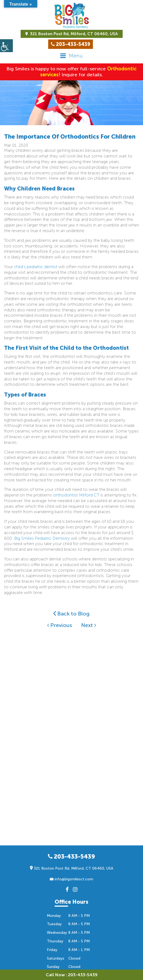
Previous (60, 625)
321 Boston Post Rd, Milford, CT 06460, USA (72, 34)
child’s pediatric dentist (36, 267)
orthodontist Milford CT (76, 495)
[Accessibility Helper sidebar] (6, 46)
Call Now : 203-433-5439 (72, 975)
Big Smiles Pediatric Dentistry (42, 538)
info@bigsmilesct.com (71, 879)
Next (89, 625)
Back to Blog (71, 614)
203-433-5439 (71, 857)
